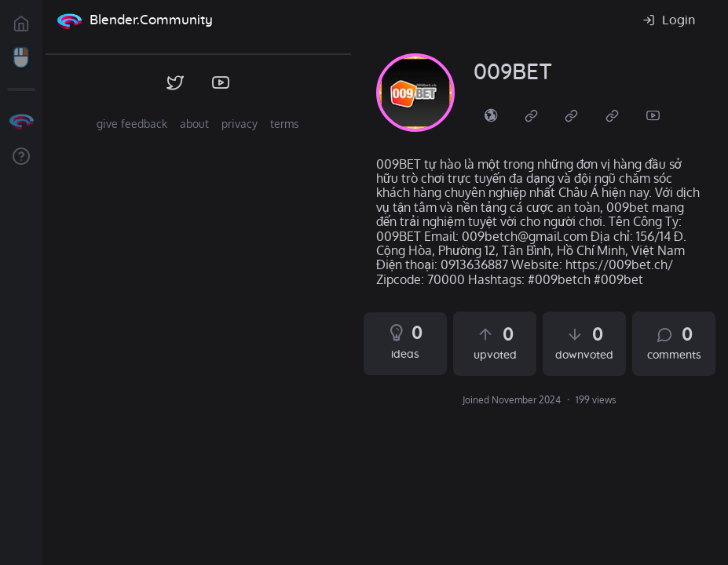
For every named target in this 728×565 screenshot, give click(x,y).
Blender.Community (151, 20)
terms (285, 124)
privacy (240, 124)
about (194, 124)
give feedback (132, 124)
